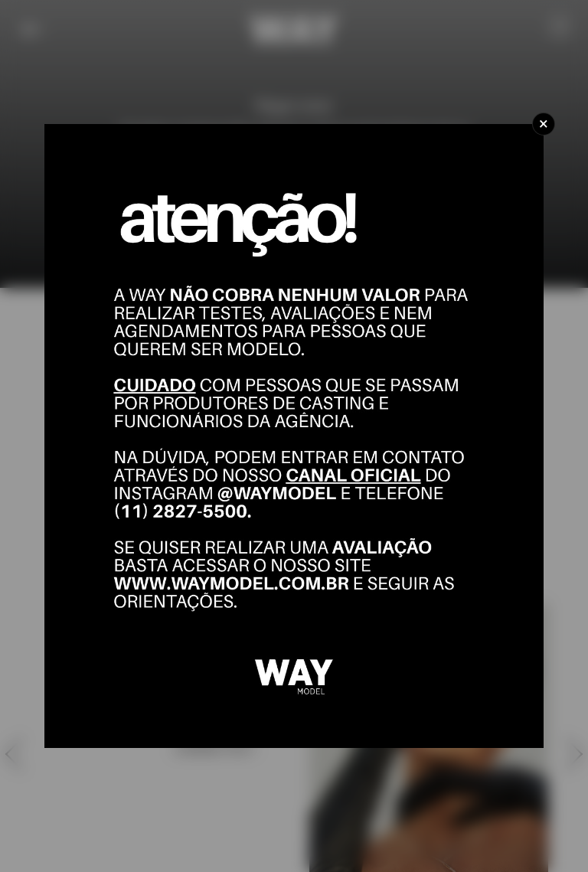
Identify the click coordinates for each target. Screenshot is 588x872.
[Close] (544, 124)
